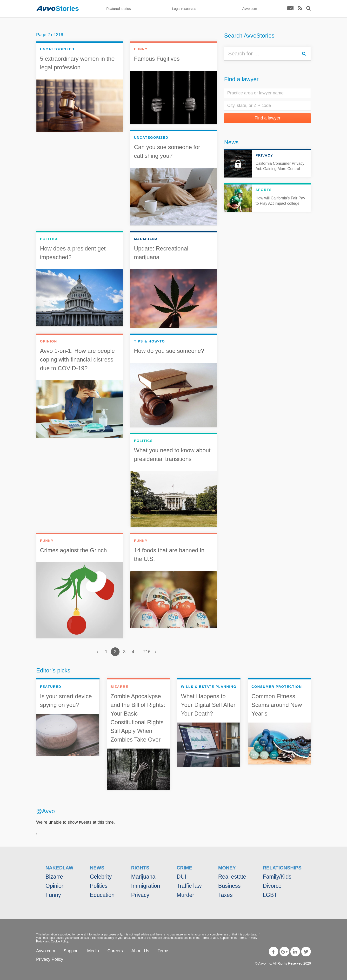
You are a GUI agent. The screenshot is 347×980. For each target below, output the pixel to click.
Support (71, 951)
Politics (99, 886)
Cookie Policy (60, 941)
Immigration (146, 886)
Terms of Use (210, 938)
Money (227, 868)
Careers (115, 951)
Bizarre (54, 877)
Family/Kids (277, 877)
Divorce (272, 886)
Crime (184, 868)
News (231, 142)
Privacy (140, 895)
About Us (140, 951)
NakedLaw (60, 868)
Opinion (55, 886)
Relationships (282, 868)
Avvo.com (46, 951)
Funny (53, 895)
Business (229, 886)
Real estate (232, 877)
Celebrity (101, 877)
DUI (181, 877)
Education (102, 895)
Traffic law (189, 886)
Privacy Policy (50, 959)
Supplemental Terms (233, 938)
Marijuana (143, 877)
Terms (163, 951)
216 (147, 652)
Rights (140, 868)
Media (93, 951)
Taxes (225, 895)
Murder (185, 895)
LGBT (270, 895)
